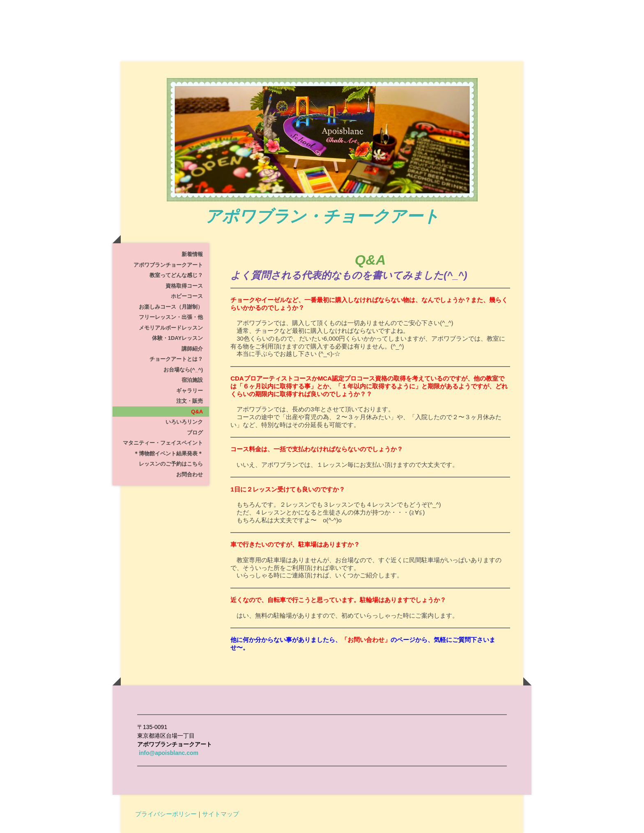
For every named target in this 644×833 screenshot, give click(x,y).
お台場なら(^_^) (183, 370)
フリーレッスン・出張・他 (171, 317)
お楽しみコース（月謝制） (171, 307)
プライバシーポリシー (166, 814)
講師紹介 (192, 349)
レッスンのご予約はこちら (171, 464)
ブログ (195, 433)
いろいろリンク (184, 422)
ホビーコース (187, 296)
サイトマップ (221, 814)
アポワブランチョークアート (168, 265)
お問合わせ (190, 474)
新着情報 (192, 254)
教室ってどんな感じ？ (176, 275)
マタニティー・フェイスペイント (163, 443)
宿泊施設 (192, 380)
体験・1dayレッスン (177, 338)
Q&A (197, 412)
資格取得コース (184, 286)
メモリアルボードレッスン (171, 328)
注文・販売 (190, 401)
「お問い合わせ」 (366, 640)
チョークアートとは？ (176, 359)
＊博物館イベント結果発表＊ (168, 453)
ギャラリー (190, 391)
